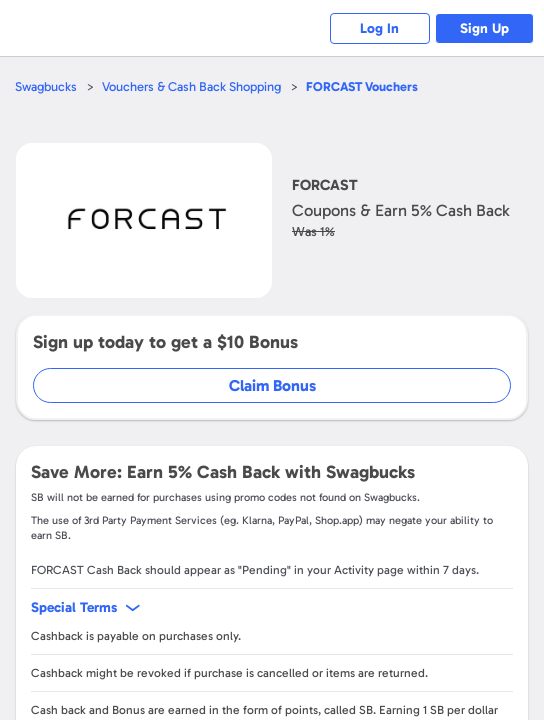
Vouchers (362, 86)
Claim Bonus (272, 385)
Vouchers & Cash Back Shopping (191, 86)
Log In (379, 28)
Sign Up (484, 28)
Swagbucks (46, 86)
